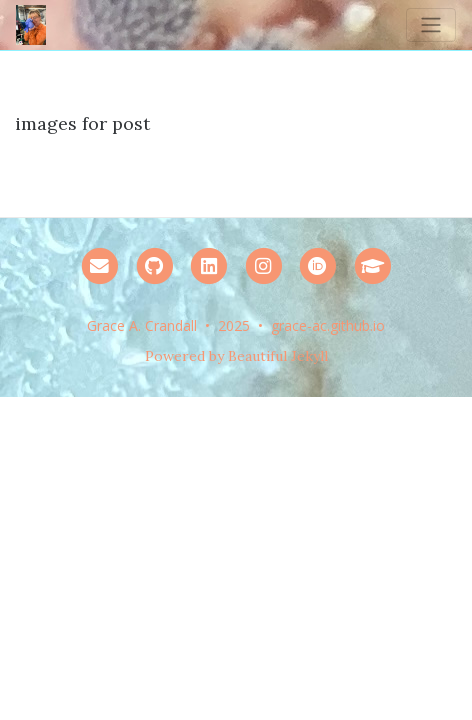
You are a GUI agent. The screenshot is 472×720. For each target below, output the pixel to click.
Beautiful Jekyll (278, 356)
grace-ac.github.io (328, 325)
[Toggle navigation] (431, 25)
